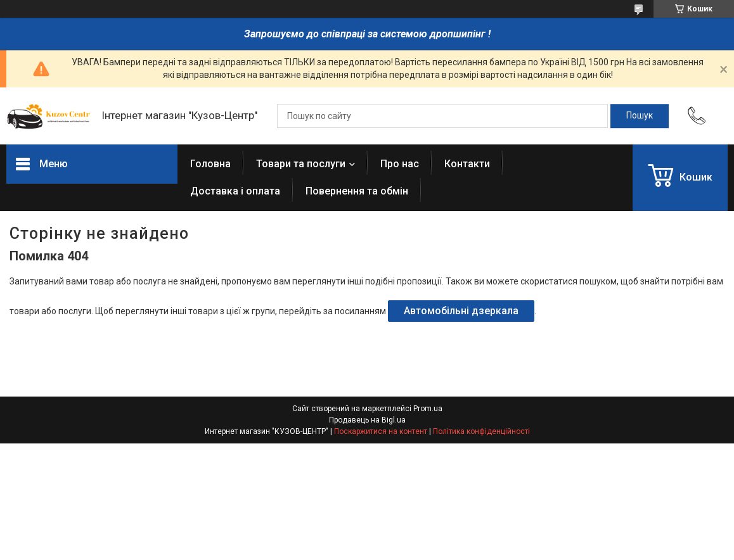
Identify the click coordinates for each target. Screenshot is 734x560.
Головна (210, 164)
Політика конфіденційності (481, 431)
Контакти (467, 164)
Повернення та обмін (357, 191)
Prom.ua (428, 409)
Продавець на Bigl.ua (367, 420)
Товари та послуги (301, 164)
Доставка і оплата (235, 191)
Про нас (400, 164)
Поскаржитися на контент (381, 431)
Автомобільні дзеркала (461, 311)
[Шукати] (640, 116)
